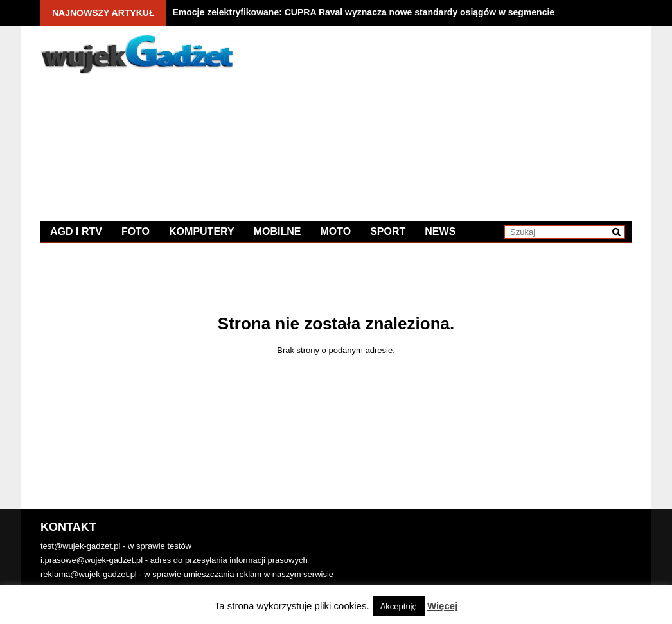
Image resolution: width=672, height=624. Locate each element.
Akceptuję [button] (399, 606)
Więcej (442, 606)
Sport (388, 231)
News (440, 231)
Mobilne (278, 231)
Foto (136, 231)
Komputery (202, 231)
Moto (335, 231)
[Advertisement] (484, 125)
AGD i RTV (76, 231)
